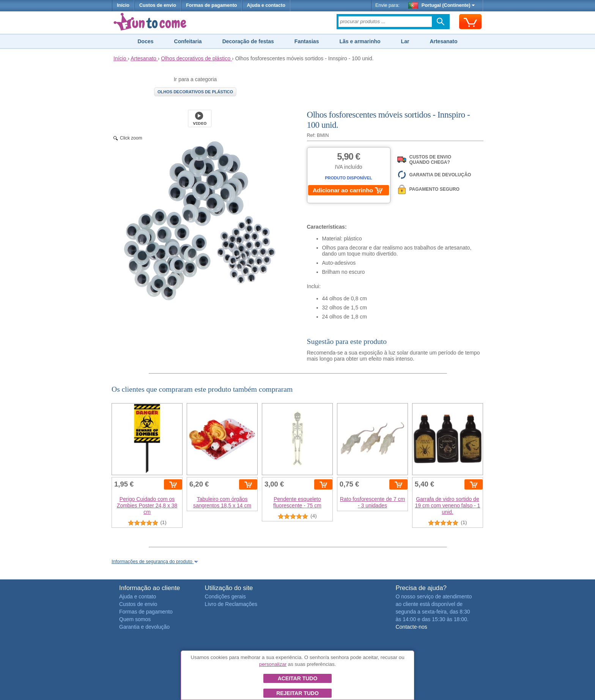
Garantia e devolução (144, 627)
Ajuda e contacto (266, 5)
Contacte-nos (411, 627)
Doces (145, 41)
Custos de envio (158, 5)
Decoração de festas (248, 41)
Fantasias (307, 41)
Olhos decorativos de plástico (195, 92)
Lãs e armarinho (360, 41)
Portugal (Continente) (442, 5)
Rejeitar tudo (297, 693)
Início (123, 5)
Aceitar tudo (298, 678)
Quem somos (135, 619)
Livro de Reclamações (231, 604)
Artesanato (443, 41)
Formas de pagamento (211, 5)
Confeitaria (188, 41)
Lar (405, 41)
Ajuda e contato (138, 596)
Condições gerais (225, 596)
